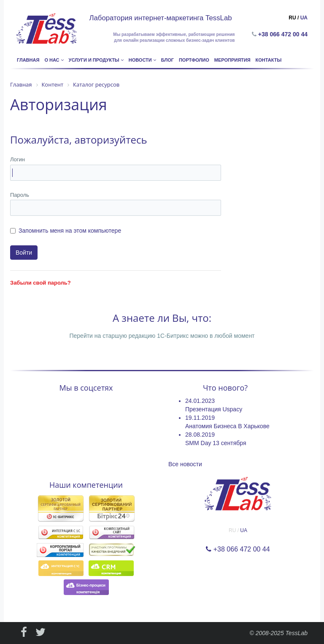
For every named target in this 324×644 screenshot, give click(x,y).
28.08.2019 (200, 435)
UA (304, 18)
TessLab (297, 633)
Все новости (185, 464)
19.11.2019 (200, 418)
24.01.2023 (200, 401)
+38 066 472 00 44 (285, 34)
